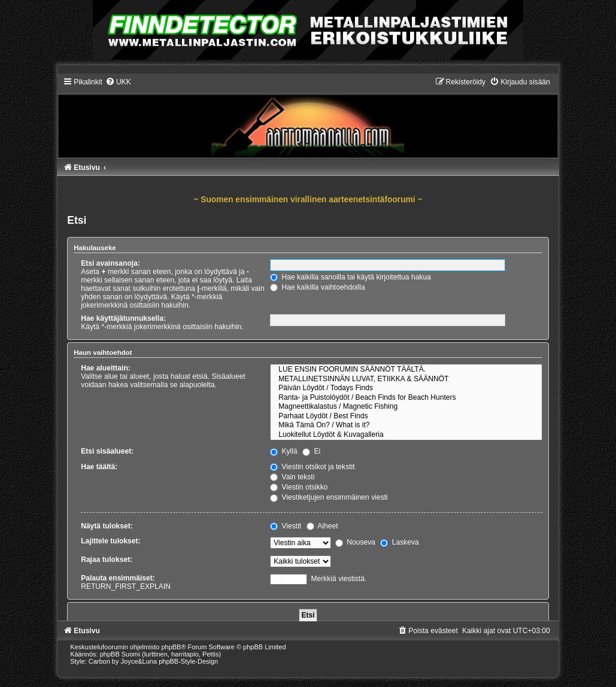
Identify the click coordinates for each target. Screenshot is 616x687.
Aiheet (322, 526)
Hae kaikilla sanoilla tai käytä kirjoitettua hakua (351, 277)
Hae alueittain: (106, 368)
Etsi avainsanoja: (110, 263)
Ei (311, 451)
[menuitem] (118, 82)
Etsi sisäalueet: (107, 451)
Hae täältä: (99, 467)
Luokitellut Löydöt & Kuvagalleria (406, 435)
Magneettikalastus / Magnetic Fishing (406, 407)
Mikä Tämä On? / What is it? (406, 425)
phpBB (171, 647)
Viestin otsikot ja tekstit (312, 467)
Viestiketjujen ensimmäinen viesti (329, 497)
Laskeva (399, 542)
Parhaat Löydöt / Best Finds (406, 417)
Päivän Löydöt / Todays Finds (406, 388)
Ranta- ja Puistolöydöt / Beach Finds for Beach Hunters (406, 398)
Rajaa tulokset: (107, 560)
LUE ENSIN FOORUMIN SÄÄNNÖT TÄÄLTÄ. (406, 370)
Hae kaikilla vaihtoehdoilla (318, 287)
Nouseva (355, 542)
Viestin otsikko (299, 487)
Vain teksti (292, 477)
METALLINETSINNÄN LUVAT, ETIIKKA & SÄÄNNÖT (406, 379)
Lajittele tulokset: (110, 541)
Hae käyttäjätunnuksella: (123, 318)
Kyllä (284, 451)
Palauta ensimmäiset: (118, 578)
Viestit (286, 526)
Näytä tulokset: (107, 526)
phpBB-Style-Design (188, 661)
